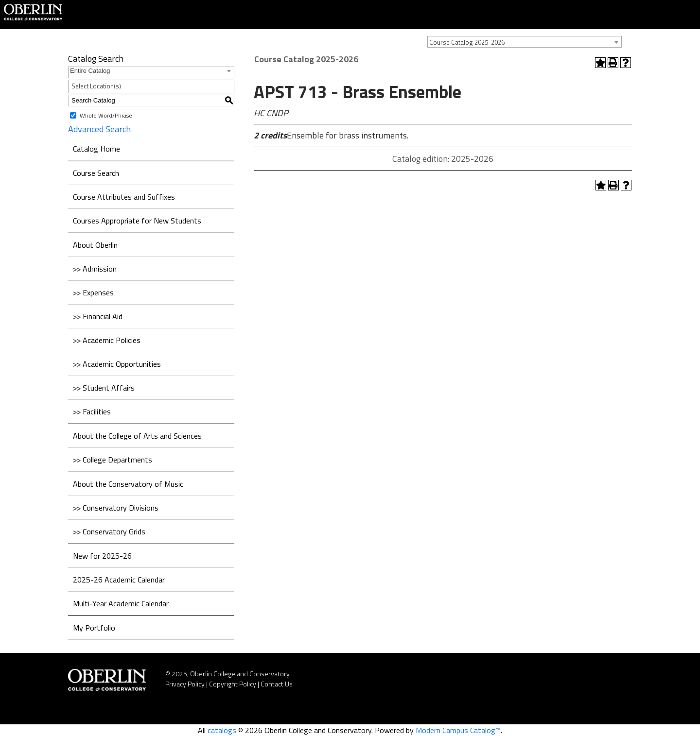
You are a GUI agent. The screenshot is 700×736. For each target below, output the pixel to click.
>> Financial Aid (98, 316)
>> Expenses (93, 292)
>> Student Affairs (104, 388)
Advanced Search (99, 129)
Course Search (96, 173)
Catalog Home (96, 149)
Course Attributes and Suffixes (124, 197)
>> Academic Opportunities (117, 364)
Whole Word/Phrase (106, 115)
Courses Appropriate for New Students (137, 221)
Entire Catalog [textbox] (90, 71)
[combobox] (525, 42)
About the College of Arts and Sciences (137, 436)
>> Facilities (92, 411)
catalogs (222, 730)
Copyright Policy (233, 684)
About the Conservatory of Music (128, 484)
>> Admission (95, 269)
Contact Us (277, 684)
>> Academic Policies (107, 340)
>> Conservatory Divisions (116, 508)
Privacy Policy (185, 684)
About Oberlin (95, 245)
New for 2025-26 (102, 556)
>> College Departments (113, 460)
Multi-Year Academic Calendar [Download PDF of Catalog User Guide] (121, 603)
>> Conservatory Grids (109, 531)
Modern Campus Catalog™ (458, 730)
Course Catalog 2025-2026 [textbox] (467, 42)
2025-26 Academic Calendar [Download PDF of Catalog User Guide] (119, 580)
